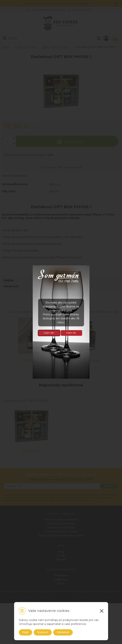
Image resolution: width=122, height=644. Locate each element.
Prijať (25, 632)
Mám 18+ (49, 333)
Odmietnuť (63, 632)
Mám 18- (71, 333)
